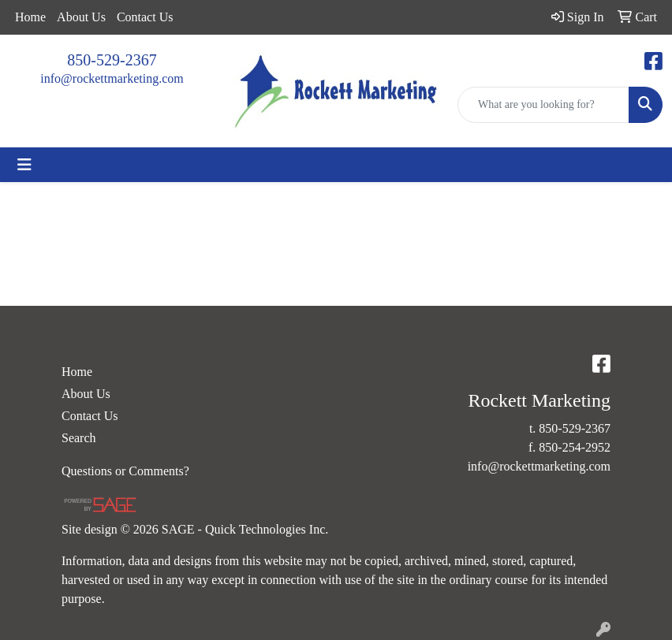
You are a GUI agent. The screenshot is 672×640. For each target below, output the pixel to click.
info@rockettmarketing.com (112, 78)
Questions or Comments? (125, 471)
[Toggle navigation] (24, 165)
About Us (81, 17)
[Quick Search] (543, 105)
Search (79, 438)
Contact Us (145, 17)
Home (30, 17)
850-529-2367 (112, 60)
